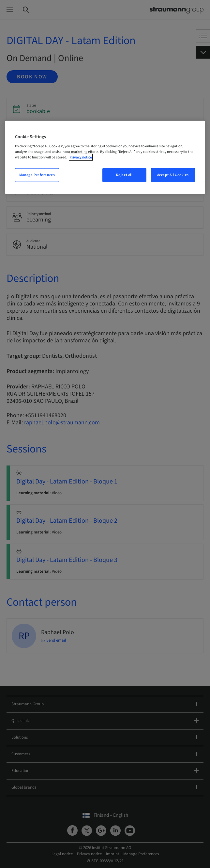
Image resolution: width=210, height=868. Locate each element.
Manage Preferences (37, 175)
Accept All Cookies (173, 175)
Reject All (124, 175)
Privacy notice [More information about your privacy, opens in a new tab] (81, 157)
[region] (105, 157)
